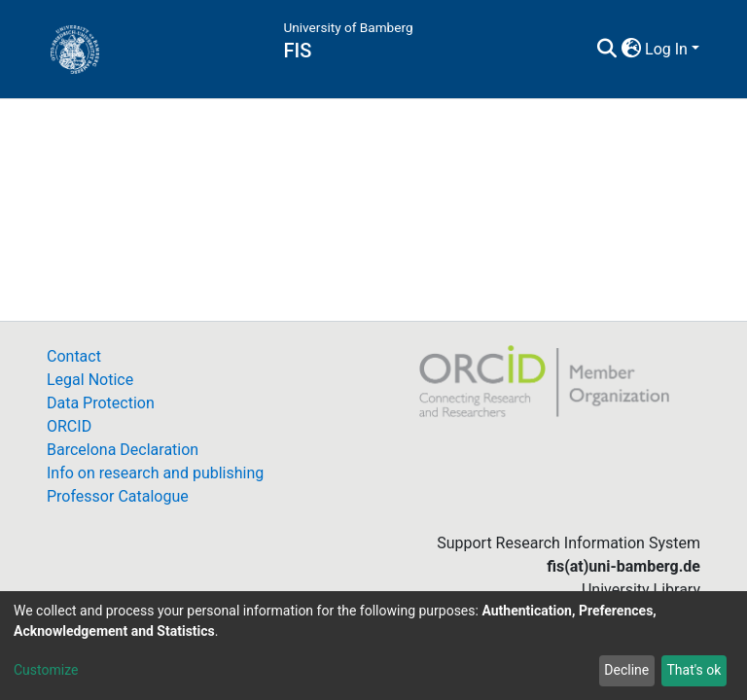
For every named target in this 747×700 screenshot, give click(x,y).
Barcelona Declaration (123, 450)
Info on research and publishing (155, 473)
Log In (666, 49)
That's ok (694, 670)
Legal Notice (90, 380)
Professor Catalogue (118, 496)
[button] (631, 50)
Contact (74, 356)
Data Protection (101, 403)
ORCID (69, 426)
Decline (626, 670)
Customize (46, 670)
